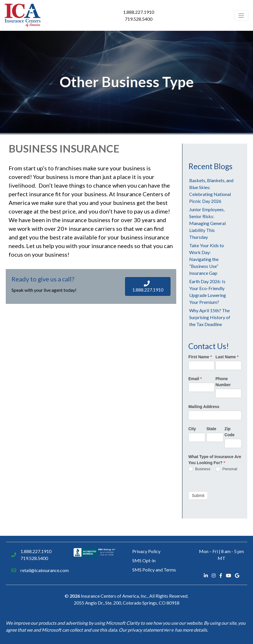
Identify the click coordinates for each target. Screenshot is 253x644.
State (211, 429)
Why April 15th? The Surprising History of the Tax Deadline (210, 317)
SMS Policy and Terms (154, 570)
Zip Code (230, 432)
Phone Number (223, 382)
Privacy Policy (146, 551)
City (192, 429)
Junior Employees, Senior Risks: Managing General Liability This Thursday (207, 223)
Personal (226, 469)
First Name (200, 357)
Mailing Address (204, 407)
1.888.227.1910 (139, 12)
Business (199, 469)
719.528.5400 (139, 19)
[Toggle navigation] (241, 16)
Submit (198, 496)
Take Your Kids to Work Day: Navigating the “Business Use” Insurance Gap (207, 259)
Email (195, 379)
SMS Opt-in (144, 560)
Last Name (227, 357)
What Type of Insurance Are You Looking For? (215, 460)
